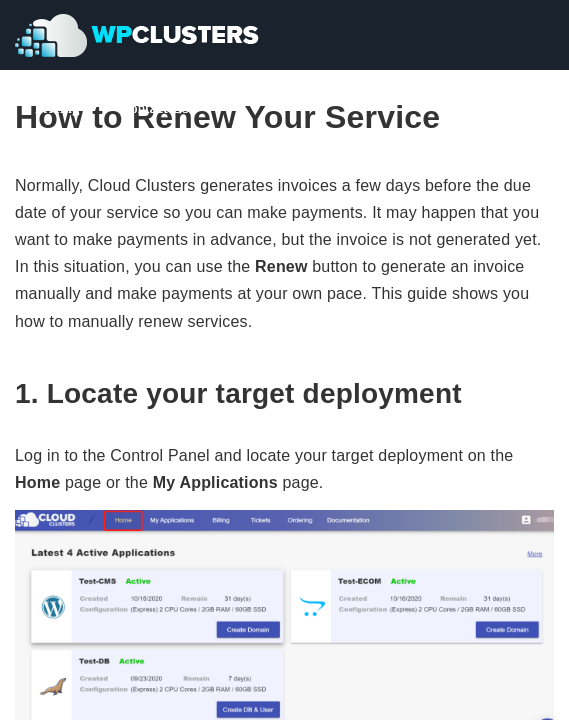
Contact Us (154, 108)
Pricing (57, 108)
